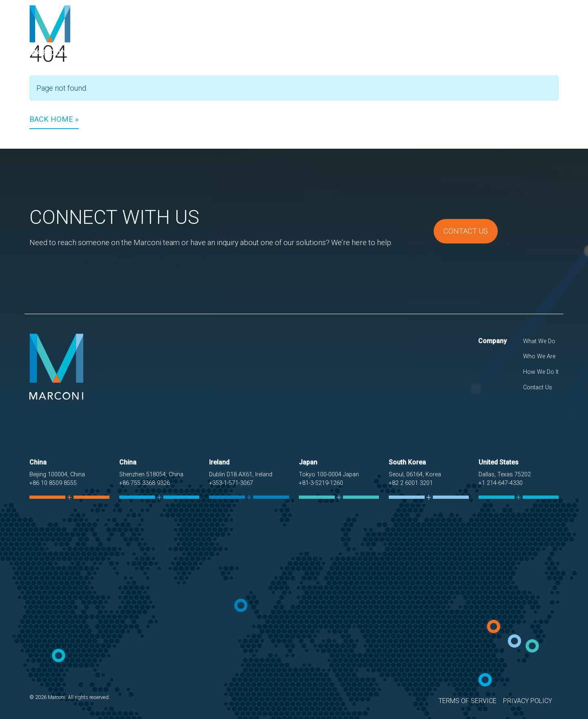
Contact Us (533, 30)
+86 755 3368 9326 (145, 483)
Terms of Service (468, 701)
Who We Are (426, 30)
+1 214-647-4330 (501, 483)
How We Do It (480, 30)
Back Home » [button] (54, 119)
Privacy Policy (528, 701)
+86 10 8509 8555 (53, 483)
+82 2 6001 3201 (411, 483)
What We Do (374, 30)
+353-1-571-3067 (231, 483)
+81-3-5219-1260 (321, 483)
